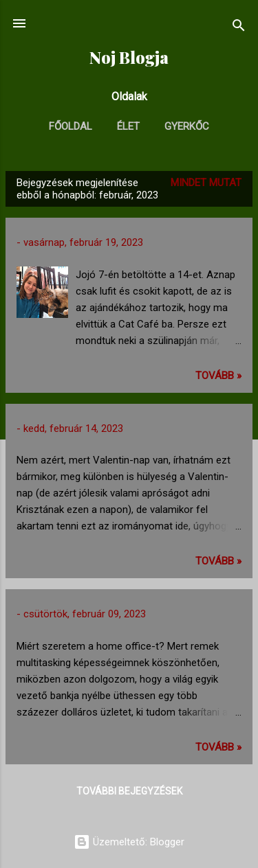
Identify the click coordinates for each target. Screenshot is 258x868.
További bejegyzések (129, 791)
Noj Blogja (129, 57)
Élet (128, 126)
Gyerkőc (187, 126)
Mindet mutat (206, 183)
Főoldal (71, 126)
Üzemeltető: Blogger (129, 842)
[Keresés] (239, 28)
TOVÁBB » (218, 376)
